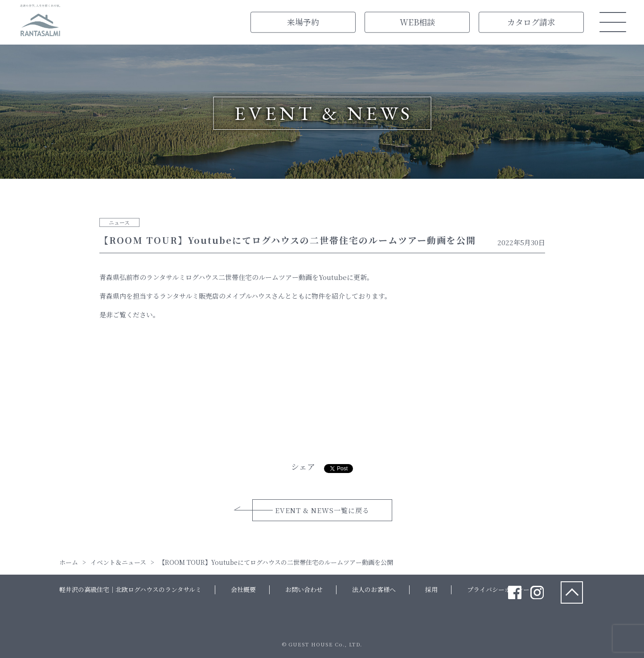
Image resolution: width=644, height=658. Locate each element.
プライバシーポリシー (498, 589)
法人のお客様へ (374, 589)
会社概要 (243, 589)
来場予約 (303, 22)
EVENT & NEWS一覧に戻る (322, 510)
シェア (303, 466)
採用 (431, 589)
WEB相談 (417, 22)
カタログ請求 (531, 22)
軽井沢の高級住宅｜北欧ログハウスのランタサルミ (130, 589)
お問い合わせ (304, 589)
